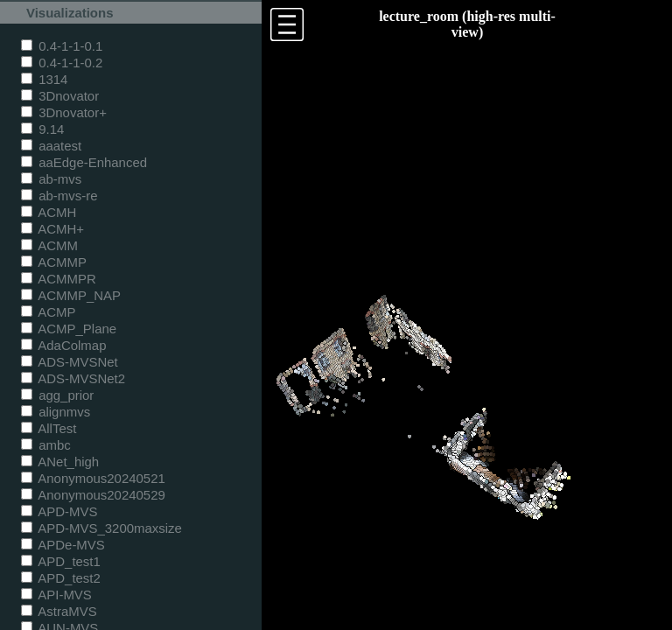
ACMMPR (59, 279)
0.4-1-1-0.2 (62, 63)
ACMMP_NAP (71, 295)
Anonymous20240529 (93, 495)
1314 (44, 79)
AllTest (49, 428)
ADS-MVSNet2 (73, 378)
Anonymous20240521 (93, 478)
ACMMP (54, 262)
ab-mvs (51, 179)
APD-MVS (59, 511)
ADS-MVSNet (70, 362)
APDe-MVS (63, 545)
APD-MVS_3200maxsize (101, 528)
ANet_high (60, 462)
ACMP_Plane (69, 329)
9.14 (42, 129)
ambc (46, 445)
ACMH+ (52, 229)
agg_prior (57, 395)
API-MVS (56, 595)
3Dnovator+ (64, 112)
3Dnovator (60, 96)
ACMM (49, 245)
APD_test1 (61, 561)
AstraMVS (59, 611)
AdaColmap (63, 345)
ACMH (49, 212)
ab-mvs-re (59, 196)
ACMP (49, 312)
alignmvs (56, 412)
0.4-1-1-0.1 (62, 46)
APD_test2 (61, 578)
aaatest (51, 146)
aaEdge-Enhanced (84, 162)
